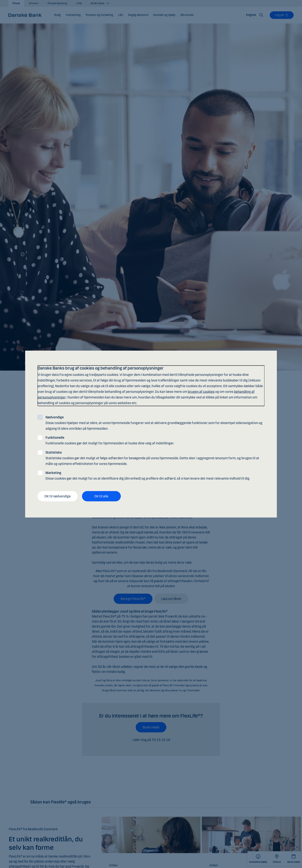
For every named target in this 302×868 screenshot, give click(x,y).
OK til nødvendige (58, 496)
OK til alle (101, 496)
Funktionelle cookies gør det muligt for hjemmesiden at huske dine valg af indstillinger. (110, 440)
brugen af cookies (201, 392)
